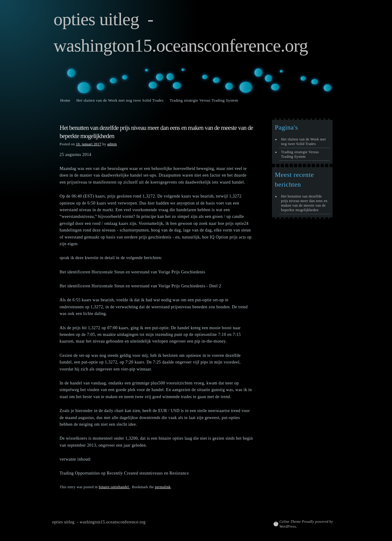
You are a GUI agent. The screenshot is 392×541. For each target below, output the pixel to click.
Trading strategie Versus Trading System (204, 100)
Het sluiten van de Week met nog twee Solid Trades (120, 100)
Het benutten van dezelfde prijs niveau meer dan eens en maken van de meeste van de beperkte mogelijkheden (304, 203)
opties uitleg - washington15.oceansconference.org (99, 522)
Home (65, 100)
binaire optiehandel (114, 487)
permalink (163, 487)
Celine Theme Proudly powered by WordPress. (306, 524)
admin (112, 144)
